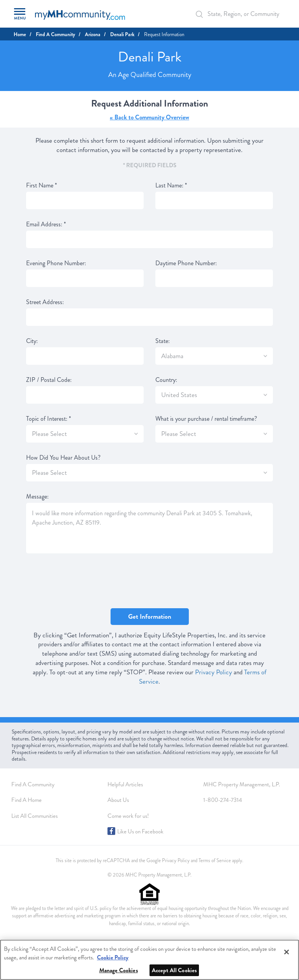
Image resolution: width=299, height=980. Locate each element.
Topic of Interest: (48, 419)
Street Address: (45, 302)
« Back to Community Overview (149, 117)
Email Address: (46, 224)
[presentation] (85, 581)
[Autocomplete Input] (239, 14)
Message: (37, 497)
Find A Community (55, 34)
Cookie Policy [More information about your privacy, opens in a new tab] (113, 957)
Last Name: (171, 185)
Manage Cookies (119, 970)
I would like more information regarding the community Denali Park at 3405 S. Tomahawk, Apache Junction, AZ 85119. (149, 528)
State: (163, 341)
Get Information (150, 617)
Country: (166, 380)
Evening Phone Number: (56, 263)
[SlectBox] (265, 356)
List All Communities (34, 816)
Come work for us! (128, 816)
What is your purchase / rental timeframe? (206, 419)
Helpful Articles (125, 784)
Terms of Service (215, 861)
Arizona (93, 34)
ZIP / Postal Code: (49, 380)
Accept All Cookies (174, 970)
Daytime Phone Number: (186, 263)
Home (20, 34)
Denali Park (122, 34)
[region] (149, 960)
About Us (118, 800)
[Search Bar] (204, 14)
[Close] (287, 952)
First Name (41, 185)
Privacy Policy (214, 672)
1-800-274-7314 (223, 800)
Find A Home (26, 800)
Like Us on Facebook (140, 831)
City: (32, 341)
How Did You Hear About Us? (63, 458)
